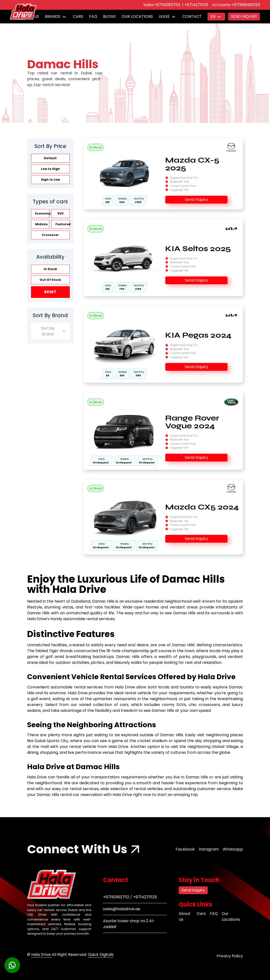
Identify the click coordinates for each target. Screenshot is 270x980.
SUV (61, 213)
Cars (78, 16)
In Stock (50, 269)
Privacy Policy (230, 956)
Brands (53, 16)
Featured (63, 224)
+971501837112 (167, 5)
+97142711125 (196, 5)
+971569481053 (246, 5)
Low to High (50, 169)
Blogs (109, 16)
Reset (50, 292)
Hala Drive (42, 955)
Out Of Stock (50, 280)
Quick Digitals (101, 955)
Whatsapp (233, 849)
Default (50, 158)
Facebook (185, 849)
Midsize (41, 224)
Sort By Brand (53, 331)
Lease (164, 16)
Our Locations (137, 16)
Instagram (209, 849)
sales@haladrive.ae (122, 909)
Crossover (50, 235)
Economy (42, 213)
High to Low (50, 180)
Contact (192, 16)
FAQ (93, 16)
